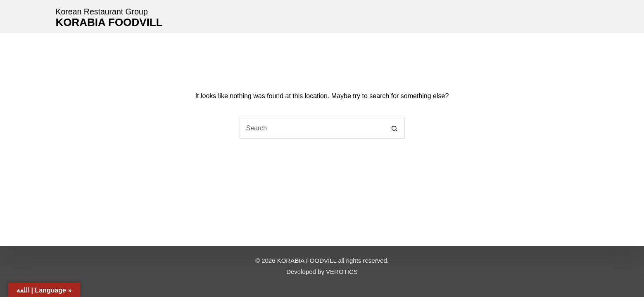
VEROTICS (342, 272)
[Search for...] (312, 128)
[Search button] (394, 128)
